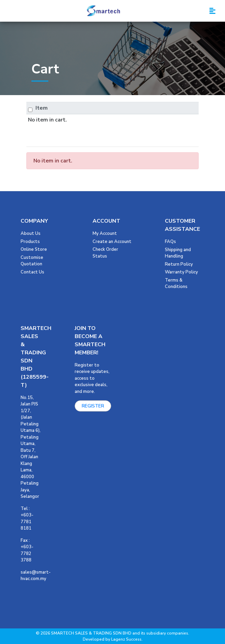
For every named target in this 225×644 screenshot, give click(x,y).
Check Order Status (105, 253)
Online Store (34, 249)
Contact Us (32, 272)
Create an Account (112, 242)
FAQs (170, 242)
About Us (31, 234)
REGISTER (93, 406)
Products (30, 242)
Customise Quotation (32, 261)
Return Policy (179, 264)
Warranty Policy (181, 272)
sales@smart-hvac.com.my (36, 576)
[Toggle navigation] (212, 11)
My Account (105, 234)
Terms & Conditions (176, 284)
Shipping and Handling (178, 253)
